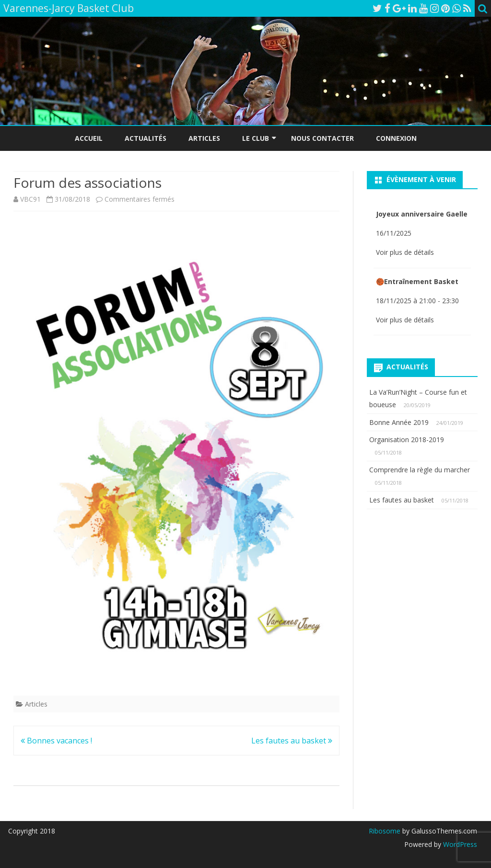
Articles (204, 138)
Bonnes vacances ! (56, 741)
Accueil (89, 138)
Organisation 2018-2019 (407, 440)
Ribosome (385, 831)
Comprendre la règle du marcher (420, 470)
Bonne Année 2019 (399, 422)
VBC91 (30, 199)
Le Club (256, 138)
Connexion (396, 138)
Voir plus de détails (405, 252)
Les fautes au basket (292, 741)
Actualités (146, 138)
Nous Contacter (322, 138)
